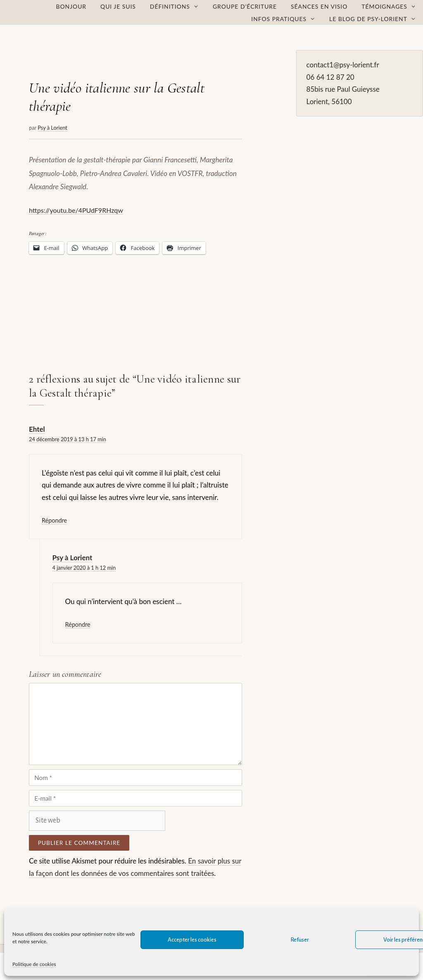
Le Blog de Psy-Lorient (376, 19)
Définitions (178, 7)
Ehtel (37, 429)
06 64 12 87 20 (330, 77)
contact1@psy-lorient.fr (343, 65)
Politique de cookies (34, 964)
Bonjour (71, 6)
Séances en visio (319, 6)
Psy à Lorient (72, 558)
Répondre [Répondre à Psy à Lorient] (78, 624)
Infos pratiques (287, 19)
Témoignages (392, 7)
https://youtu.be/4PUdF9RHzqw (76, 210)
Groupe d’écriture (245, 6)
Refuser (300, 940)
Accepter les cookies (192, 940)
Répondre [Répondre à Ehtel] (54, 520)
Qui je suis (118, 6)
